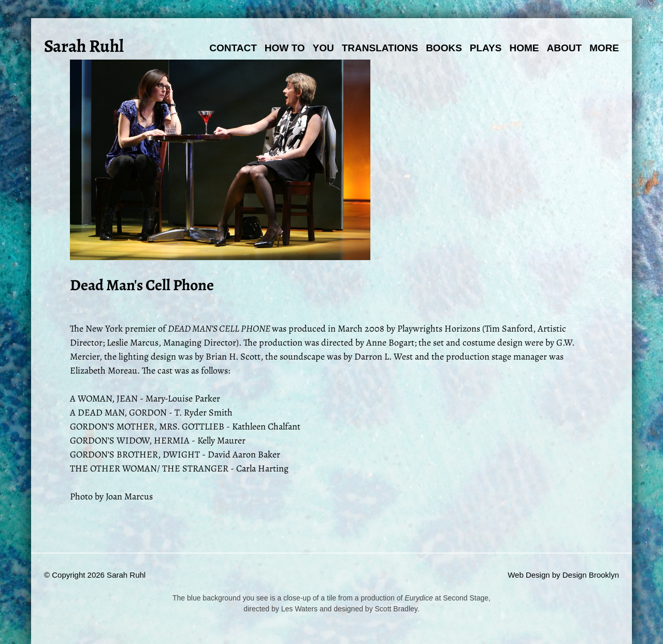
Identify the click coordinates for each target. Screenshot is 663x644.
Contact (233, 48)
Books (444, 48)
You (323, 48)
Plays (486, 48)
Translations (380, 48)
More (604, 48)
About (564, 48)
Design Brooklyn (591, 575)
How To (285, 48)
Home (524, 48)
